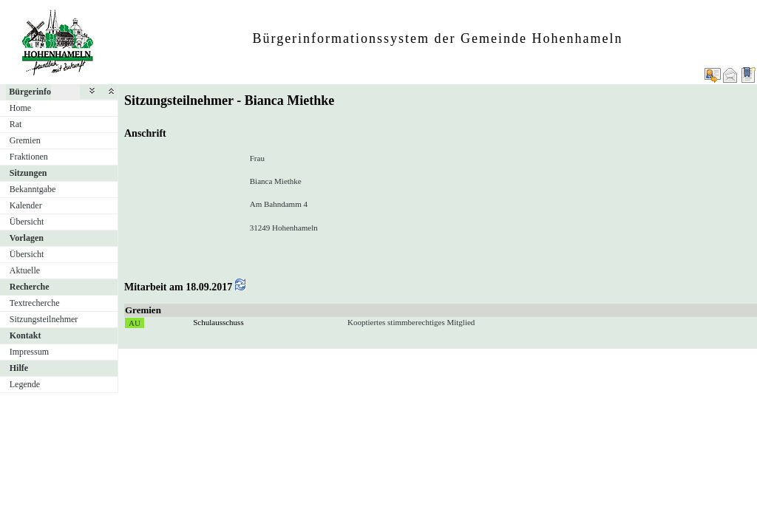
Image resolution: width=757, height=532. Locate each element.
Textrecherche (35, 303)
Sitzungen (28, 173)
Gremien (25, 140)
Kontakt (26, 335)
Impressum (29, 352)
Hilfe (19, 368)
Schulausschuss (218, 322)
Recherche (30, 287)
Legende (25, 384)
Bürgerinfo (30, 92)
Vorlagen (27, 238)
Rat (16, 124)
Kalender (26, 205)
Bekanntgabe (33, 189)
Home (20, 108)
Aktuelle (25, 270)
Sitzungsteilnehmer (44, 319)
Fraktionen (29, 157)
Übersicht (27, 222)
